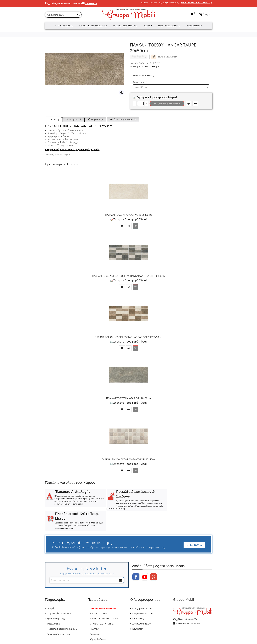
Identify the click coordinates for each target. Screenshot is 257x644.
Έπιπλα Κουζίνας (64, 26)
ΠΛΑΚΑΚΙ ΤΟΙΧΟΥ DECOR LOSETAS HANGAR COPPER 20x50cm (129, 337)
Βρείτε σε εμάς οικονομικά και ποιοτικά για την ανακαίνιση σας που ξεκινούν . (188, 503)
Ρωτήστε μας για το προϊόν (123, 119)
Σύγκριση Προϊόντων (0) (169, 3)
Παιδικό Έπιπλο (194, 26)
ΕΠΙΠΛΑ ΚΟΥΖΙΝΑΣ (99, 594)
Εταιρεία (51, 589)
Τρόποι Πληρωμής (56, 599)
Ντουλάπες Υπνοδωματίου (93, 26)
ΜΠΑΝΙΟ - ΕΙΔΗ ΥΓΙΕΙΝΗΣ (102, 604)
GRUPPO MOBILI (52, 631)
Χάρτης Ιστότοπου (98, 620)
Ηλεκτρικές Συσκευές (169, 26)
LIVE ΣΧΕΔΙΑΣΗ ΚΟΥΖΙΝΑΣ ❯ (197, 2)
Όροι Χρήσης (53, 604)
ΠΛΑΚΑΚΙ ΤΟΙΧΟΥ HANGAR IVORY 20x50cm (128, 215)
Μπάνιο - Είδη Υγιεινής (125, 26)
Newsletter (138, 609)
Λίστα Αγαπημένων (141, 604)
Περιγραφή (53, 119)
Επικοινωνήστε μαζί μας (59, 614)
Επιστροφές (138, 599)
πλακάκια (49, 155)
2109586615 (91, 3)
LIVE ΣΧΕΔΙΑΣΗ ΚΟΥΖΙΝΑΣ (103, 589)
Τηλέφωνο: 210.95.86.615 (188, 604)
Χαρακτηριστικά (73, 119)
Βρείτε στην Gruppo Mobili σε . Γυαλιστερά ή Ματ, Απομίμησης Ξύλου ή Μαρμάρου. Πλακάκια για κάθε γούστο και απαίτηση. (127, 505)
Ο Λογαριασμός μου (142, 589)
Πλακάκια (147, 26)
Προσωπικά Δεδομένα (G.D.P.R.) (62, 609)
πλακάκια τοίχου (62, 155)
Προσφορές (95, 614)
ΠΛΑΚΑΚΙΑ (95, 609)
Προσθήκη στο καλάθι (167, 104)
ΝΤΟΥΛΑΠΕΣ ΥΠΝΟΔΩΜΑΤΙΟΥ (104, 599)
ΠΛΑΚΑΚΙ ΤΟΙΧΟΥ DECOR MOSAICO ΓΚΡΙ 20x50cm (128, 459)
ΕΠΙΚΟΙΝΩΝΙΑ (194, 525)
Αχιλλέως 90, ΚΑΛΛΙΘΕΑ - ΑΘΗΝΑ (64, 3)
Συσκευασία (139, 82)
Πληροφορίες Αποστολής (59, 594)
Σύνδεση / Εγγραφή (149, 3)
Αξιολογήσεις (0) (95, 119)
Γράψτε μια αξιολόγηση (164, 57)
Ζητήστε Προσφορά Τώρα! (155, 97)
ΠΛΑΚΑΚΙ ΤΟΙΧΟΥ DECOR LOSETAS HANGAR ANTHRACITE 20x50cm (129, 276)
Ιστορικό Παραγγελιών (143, 594)
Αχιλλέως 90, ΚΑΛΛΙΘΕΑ (186, 600)
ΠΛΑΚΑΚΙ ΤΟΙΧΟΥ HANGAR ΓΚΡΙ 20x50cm (129, 398)
